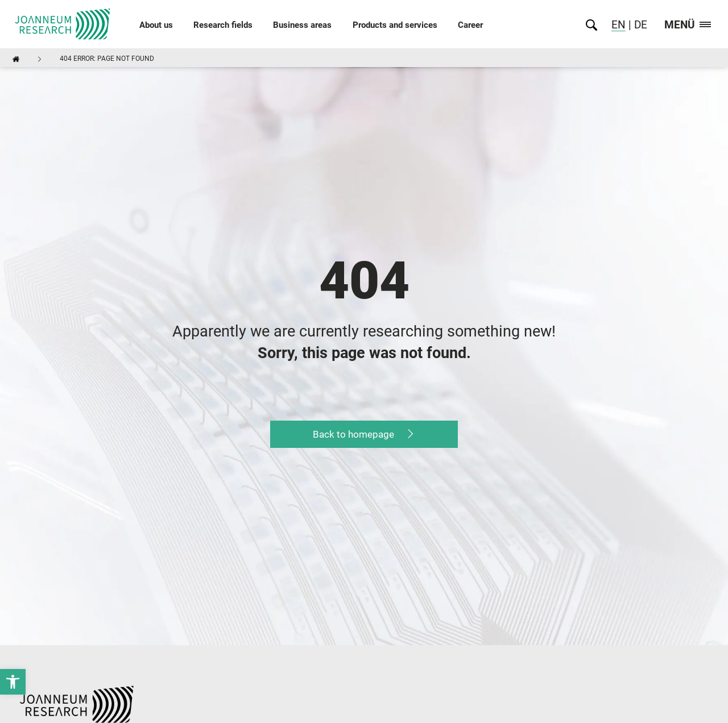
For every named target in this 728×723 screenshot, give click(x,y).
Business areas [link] (302, 25)
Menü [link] (688, 25)
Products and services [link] (395, 25)
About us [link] (156, 25)
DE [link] (639, 25)
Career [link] (470, 25)
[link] (13, 682)
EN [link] (619, 25)
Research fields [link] (223, 25)
